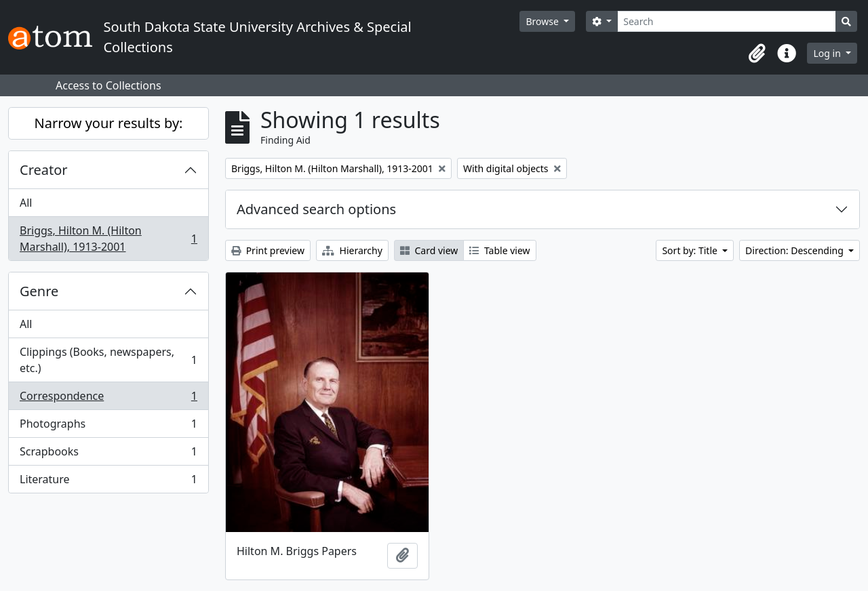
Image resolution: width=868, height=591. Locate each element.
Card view (429, 250)
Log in (828, 53)
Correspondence (108, 399)
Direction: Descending (795, 250)
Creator (44, 170)
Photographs (108, 427)
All (26, 203)
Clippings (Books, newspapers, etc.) (108, 360)
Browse (543, 21)
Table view (499, 250)
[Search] (727, 21)
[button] (757, 54)
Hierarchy (352, 250)
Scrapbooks (108, 454)
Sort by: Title (691, 250)
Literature (108, 482)
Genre (39, 291)
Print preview (268, 250)
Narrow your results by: (109, 123)
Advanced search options (316, 209)
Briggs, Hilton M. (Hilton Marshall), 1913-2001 (108, 239)
